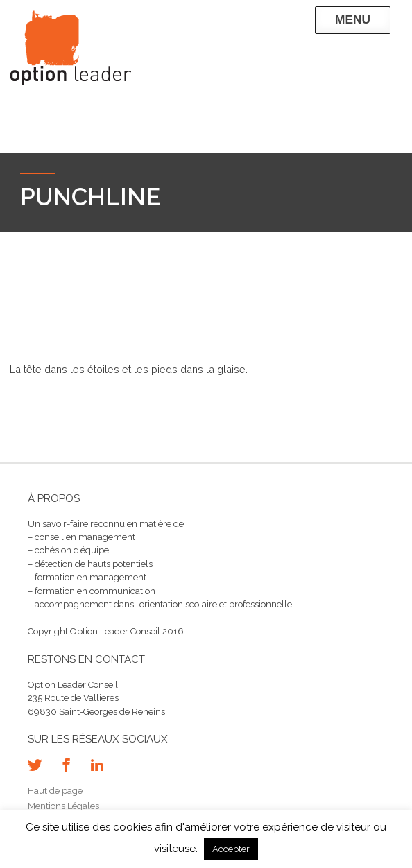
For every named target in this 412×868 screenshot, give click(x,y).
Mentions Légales (63, 806)
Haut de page (55, 791)
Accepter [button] (231, 849)
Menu (353, 19)
